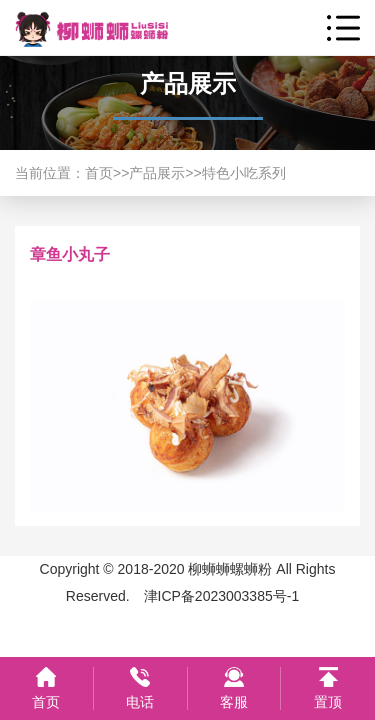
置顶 (328, 702)
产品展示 (157, 173)
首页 (99, 173)
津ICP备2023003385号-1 (222, 596)
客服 (234, 702)
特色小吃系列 (244, 173)
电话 (140, 702)
